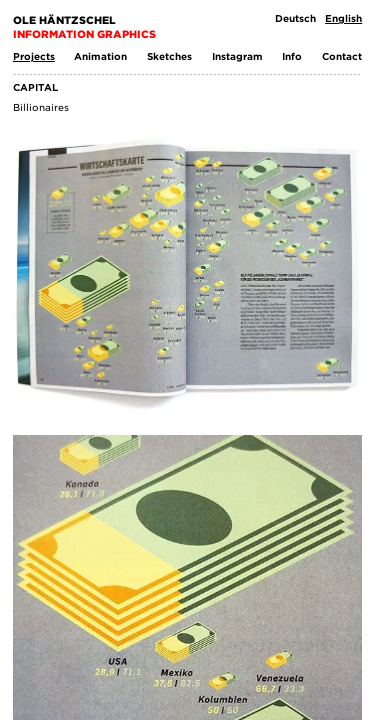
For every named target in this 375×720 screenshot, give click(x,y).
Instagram (237, 56)
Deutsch (295, 18)
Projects (34, 56)
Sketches (169, 56)
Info (292, 56)
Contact (342, 56)
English (343, 18)
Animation (100, 56)
